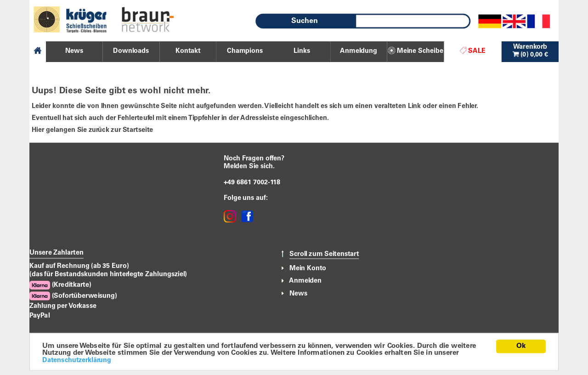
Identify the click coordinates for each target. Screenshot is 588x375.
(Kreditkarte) (60, 285)
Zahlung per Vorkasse (63, 306)
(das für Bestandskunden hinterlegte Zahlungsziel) (108, 274)
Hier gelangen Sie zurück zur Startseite (93, 130)
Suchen (305, 21)
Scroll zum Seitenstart (324, 254)
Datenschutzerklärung (77, 360)
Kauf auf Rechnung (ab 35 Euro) (79, 266)
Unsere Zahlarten (57, 253)
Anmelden (305, 281)
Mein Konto (308, 268)
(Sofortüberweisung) (73, 296)
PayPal (40, 316)
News (298, 294)
